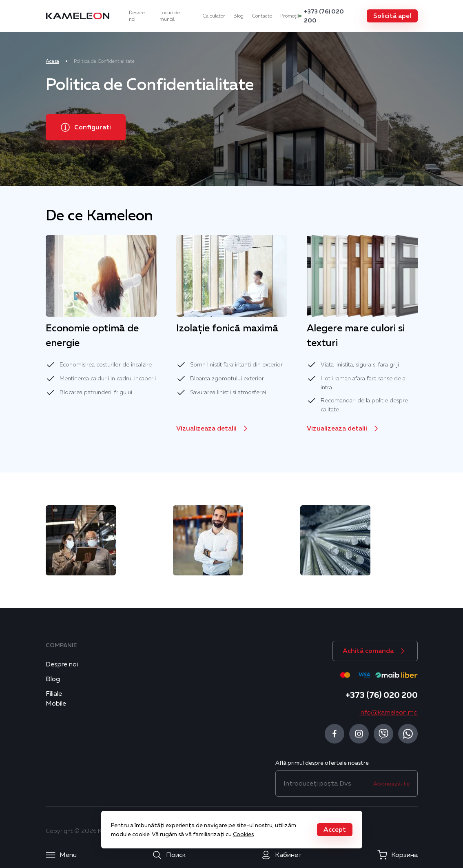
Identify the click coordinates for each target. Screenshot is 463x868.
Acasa (52, 61)
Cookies (243, 834)
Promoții (290, 16)
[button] (392, 16)
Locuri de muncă (170, 16)
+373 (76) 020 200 (324, 16)
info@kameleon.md (389, 713)
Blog (238, 16)
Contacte (262, 16)
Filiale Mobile (56, 699)
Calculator (214, 16)
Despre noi (137, 16)
